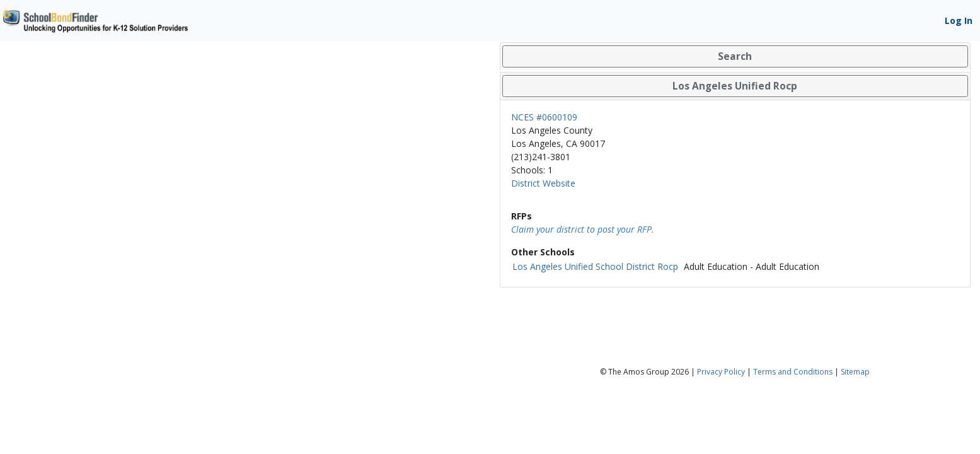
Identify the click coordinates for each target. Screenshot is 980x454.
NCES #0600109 (544, 117)
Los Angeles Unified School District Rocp (595, 266)
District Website (543, 183)
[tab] (735, 57)
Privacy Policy (721, 372)
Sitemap (855, 372)
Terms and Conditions (793, 372)
